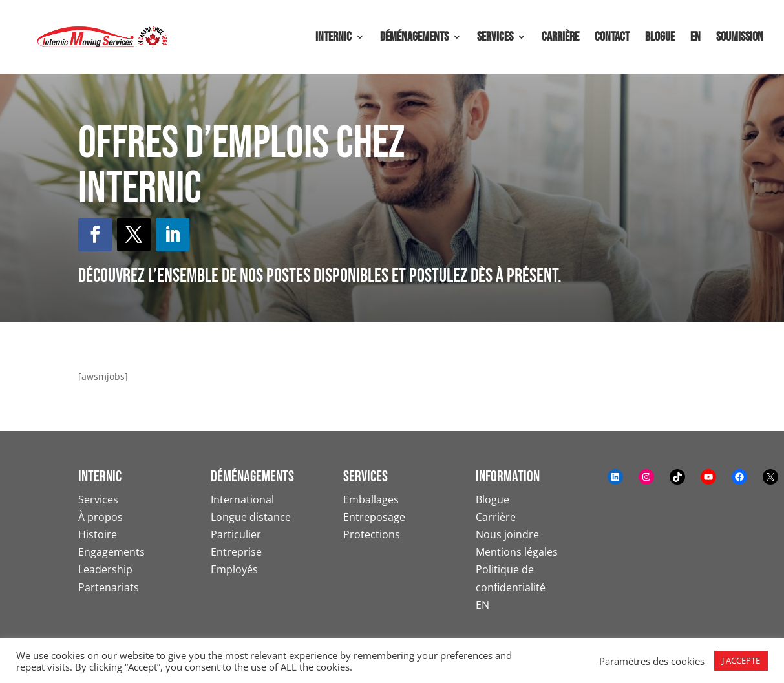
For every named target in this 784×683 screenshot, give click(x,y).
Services (495, 38)
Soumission (740, 38)
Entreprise (236, 552)
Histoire (98, 534)
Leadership (105, 569)
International (242, 499)
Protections (372, 534)
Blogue (660, 38)
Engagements (111, 552)
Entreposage (374, 517)
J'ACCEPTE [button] (741, 660)
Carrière (560, 38)
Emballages (371, 499)
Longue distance (251, 517)
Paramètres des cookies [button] (652, 661)
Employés (234, 569)
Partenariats (109, 587)
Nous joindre (507, 534)
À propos (101, 517)
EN (695, 38)
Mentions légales (517, 552)
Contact (612, 38)
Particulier (236, 534)
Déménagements (414, 38)
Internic (334, 38)
